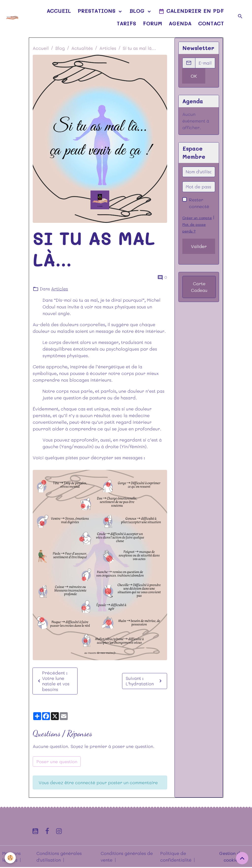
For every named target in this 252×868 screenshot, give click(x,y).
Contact (211, 23)
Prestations (97, 11)
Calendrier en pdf (191, 11)
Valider (199, 246)
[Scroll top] (242, 858)
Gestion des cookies (232, 857)
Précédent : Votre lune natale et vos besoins (53, 681)
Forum (152, 23)
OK (194, 76)
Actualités (82, 48)
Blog (138, 11)
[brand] (12, 17)
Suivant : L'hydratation (145, 681)
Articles (108, 48)
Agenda (180, 23)
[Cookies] (10, 858)
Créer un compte (197, 218)
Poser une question (57, 762)
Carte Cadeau (199, 287)
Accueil (59, 11)
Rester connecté (199, 203)
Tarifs (126, 23)
